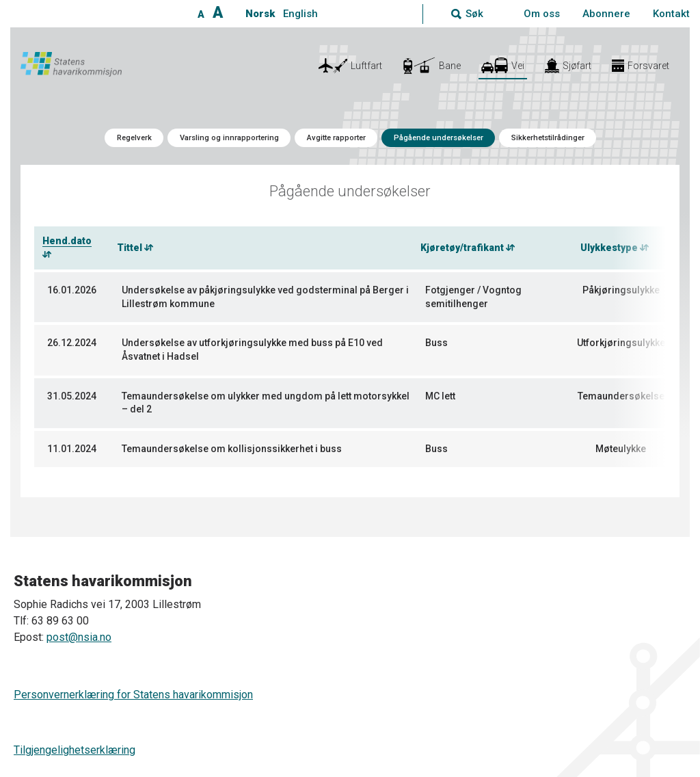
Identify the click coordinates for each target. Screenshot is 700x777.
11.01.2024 (72, 449)
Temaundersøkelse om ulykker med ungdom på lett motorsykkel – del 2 (266, 403)
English (300, 14)
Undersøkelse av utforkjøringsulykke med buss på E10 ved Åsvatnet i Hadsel (252, 350)
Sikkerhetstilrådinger (548, 138)
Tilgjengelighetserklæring (75, 750)
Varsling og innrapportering (229, 138)
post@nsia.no (79, 637)
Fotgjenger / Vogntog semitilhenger (473, 297)
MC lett (440, 396)
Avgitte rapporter (336, 138)
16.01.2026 (72, 290)
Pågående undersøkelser (439, 138)
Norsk (260, 14)
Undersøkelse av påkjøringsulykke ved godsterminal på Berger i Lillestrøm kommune (265, 297)
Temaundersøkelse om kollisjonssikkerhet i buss (232, 449)
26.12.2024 (72, 343)
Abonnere (606, 14)
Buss (436, 343)
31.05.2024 (72, 396)
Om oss (542, 14)
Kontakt (671, 14)
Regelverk (134, 138)
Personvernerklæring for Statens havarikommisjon (133, 695)
